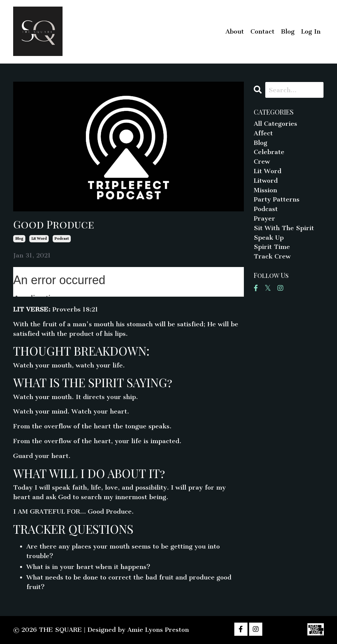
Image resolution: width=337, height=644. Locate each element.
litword (266, 181)
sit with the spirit (284, 228)
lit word (39, 239)
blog (19, 239)
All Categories (275, 124)
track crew (272, 256)
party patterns (277, 199)
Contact (262, 31)
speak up (269, 238)
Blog (288, 31)
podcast (62, 239)
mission (265, 190)
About (235, 31)
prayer (264, 218)
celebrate (269, 152)
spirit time (272, 247)
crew (262, 161)
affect (263, 133)
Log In (311, 31)
